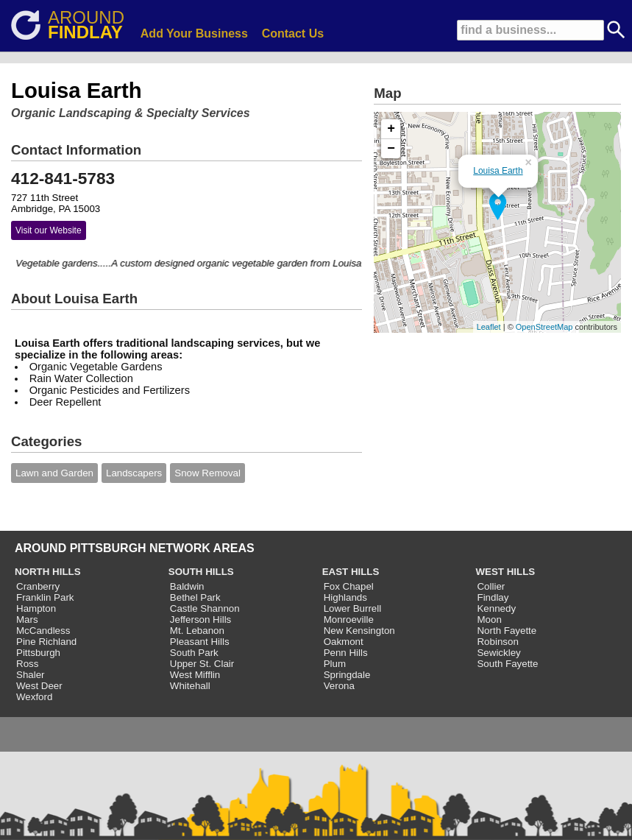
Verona (339, 686)
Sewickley (498, 653)
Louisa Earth (498, 171)
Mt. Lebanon (197, 631)
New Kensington (359, 631)
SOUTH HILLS (201, 572)
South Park (194, 653)
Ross (27, 664)
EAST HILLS (351, 572)
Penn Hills (346, 653)
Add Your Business (194, 33)
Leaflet (489, 327)
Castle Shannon (205, 608)
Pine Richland (46, 642)
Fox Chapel (349, 586)
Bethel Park (195, 597)
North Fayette (507, 631)
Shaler (31, 675)
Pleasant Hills (200, 642)
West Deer (39, 686)
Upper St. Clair (202, 664)
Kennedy (496, 608)
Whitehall (190, 686)
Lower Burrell (353, 608)
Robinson (497, 642)
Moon (489, 620)
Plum (335, 664)
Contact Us (293, 33)
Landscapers (134, 473)
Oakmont (344, 642)
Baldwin (187, 586)
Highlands (345, 597)
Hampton (36, 608)
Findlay (493, 597)
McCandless (43, 631)
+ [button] (391, 129)
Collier (491, 586)
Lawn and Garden (54, 473)
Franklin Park (45, 597)
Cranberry (38, 586)
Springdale (347, 675)
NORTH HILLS (48, 572)
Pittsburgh (38, 653)
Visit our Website (49, 230)
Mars (27, 620)
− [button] (391, 149)
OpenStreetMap (544, 327)
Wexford (34, 697)
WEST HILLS (505, 572)
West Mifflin (195, 675)
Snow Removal (207, 473)
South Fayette (507, 664)
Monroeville (349, 620)
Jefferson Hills (200, 620)
